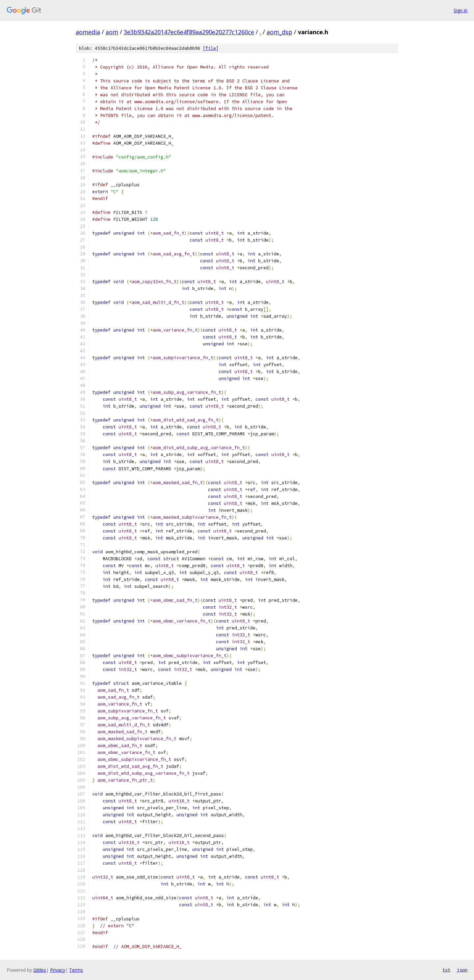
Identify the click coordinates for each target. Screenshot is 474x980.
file (211, 48)
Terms (76, 970)
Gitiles (40, 970)
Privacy (58, 970)
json (462, 970)
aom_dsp (279, 32)
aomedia (88, 32)
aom (112, 32)
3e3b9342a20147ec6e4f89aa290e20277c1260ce (189, 32)
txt (446, 970)
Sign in (461, 10)
